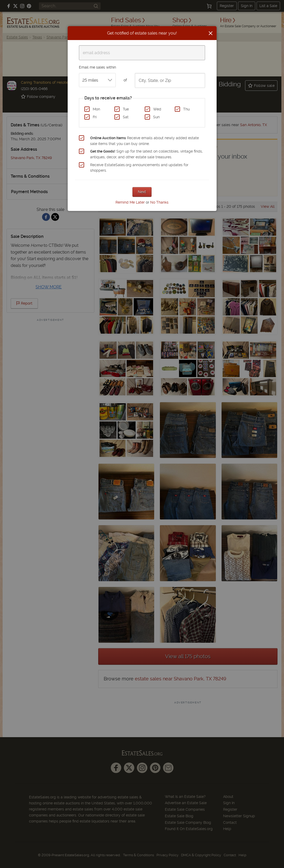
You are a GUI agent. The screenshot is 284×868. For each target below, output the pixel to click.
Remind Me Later (130, 202)
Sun (156, 117)
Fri (95, 117)
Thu (186, 109)
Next (142, 192)
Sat (126, 117)
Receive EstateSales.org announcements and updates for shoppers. (139, 168)
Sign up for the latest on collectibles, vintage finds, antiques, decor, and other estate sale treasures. (146, 154)
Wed (157, 109)
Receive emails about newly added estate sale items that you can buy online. (144, 141)
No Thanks (159, 202)
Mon (96, 109)
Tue (126, 109)
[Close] (211, 33)
